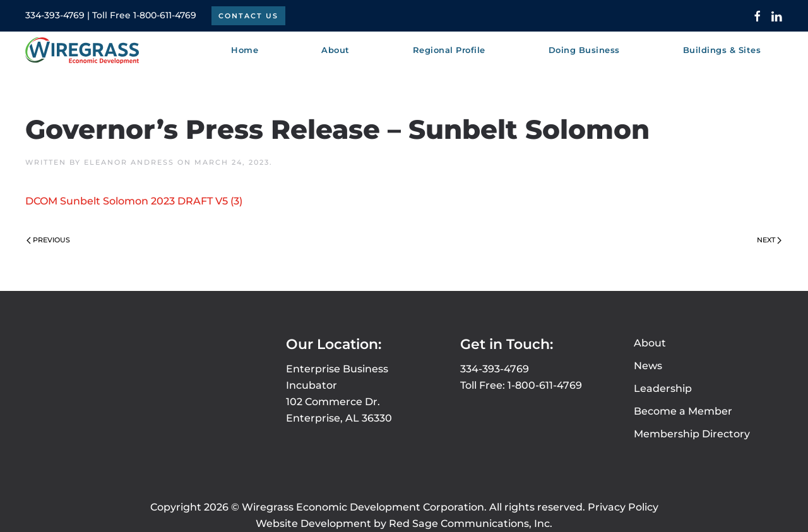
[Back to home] (82, 50)
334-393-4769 (55, 15)
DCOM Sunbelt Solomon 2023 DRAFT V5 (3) (134, 201)
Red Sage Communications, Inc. (471, 523)
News (648, 366)
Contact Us (248, 16)
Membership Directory (692, 434)
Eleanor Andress (129, 162)
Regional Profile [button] (449, 50)
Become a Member (683, 411)
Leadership (663, 388)
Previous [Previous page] (48, 240)
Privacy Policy (623, 507)
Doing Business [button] (584, 50)
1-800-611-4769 (165, 15)
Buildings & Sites (722, 50)
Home (245, 50)
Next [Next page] (769, 240)
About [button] (336, 50)
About (650, 343)
